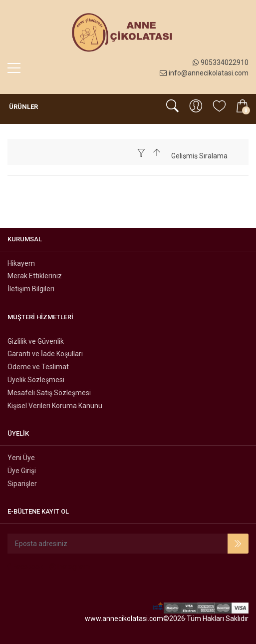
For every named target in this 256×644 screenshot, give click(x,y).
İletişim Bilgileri (31, 289)
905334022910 (221, 62)
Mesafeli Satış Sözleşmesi (49, 393)
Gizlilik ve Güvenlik (36, 341)
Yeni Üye (21, 458)
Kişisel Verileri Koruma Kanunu (55, 406)
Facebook (25, 567)
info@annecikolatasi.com (204, 73)
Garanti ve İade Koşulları (45, 354)
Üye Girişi (22, 471)
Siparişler (22, 484)
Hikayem (21, 263)
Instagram (70, 567)
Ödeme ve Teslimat (38, 367)
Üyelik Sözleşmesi (36, 380)
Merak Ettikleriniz (35, 276)
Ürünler (23, 107)
